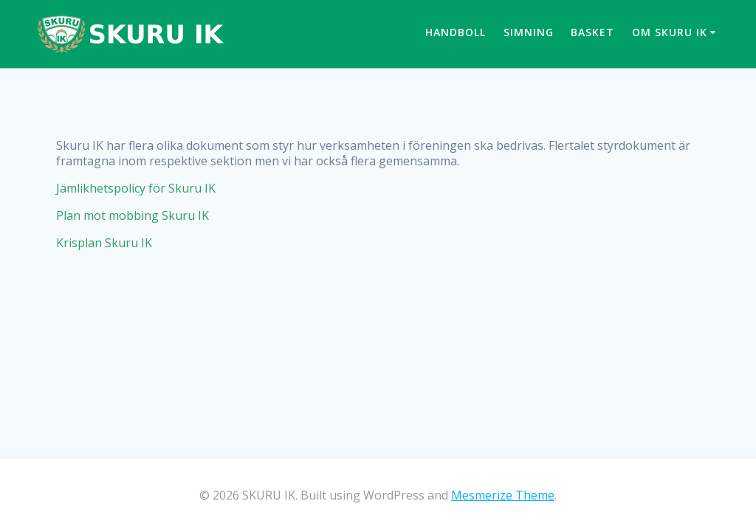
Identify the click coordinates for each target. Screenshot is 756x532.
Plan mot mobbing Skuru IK (133, 215)
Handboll (456, 32)
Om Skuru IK (670, 32)
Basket (592, 32)
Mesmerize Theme (503, 495)
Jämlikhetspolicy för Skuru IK (136, 188)
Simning (529, 32)
